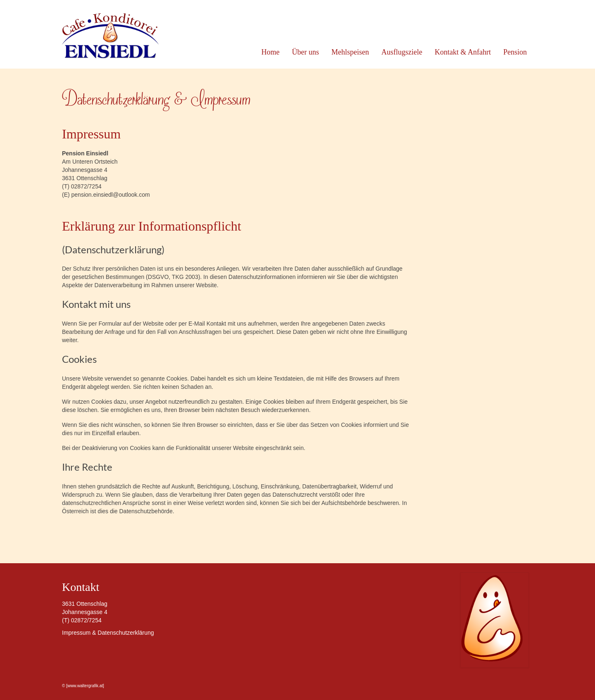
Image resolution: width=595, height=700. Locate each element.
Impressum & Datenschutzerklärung (108, 633)
